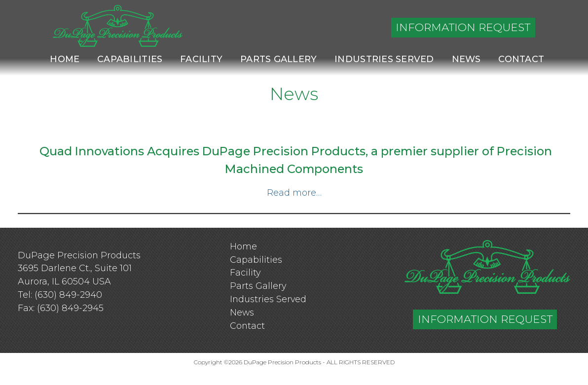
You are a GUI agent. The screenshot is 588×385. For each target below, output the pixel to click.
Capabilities (130, 59)
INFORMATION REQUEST (463, 27)
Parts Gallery (278, 59)
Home (65, 59)
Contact (521, 59)
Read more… (294, 192)
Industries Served (384, 59)
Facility (201, 59)
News (466, 59)
